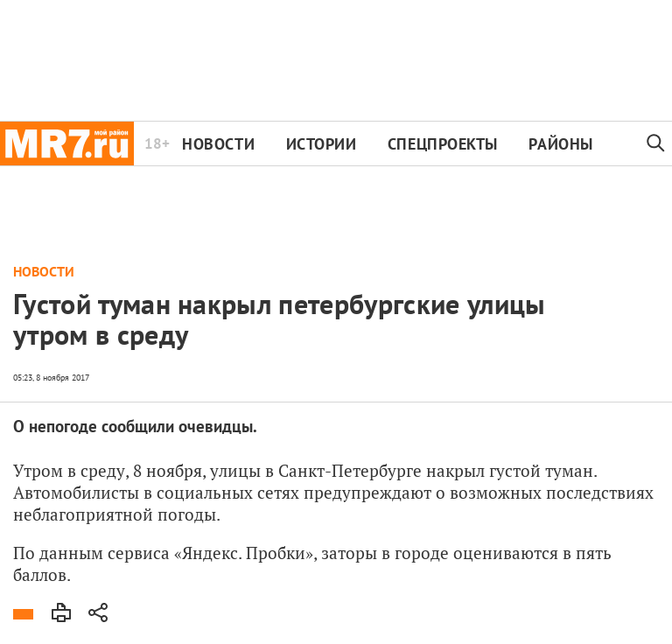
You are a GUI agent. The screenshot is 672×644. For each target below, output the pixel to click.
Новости (218, 144)
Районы (560, 144)
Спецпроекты (443, 144)
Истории (322, 144)
